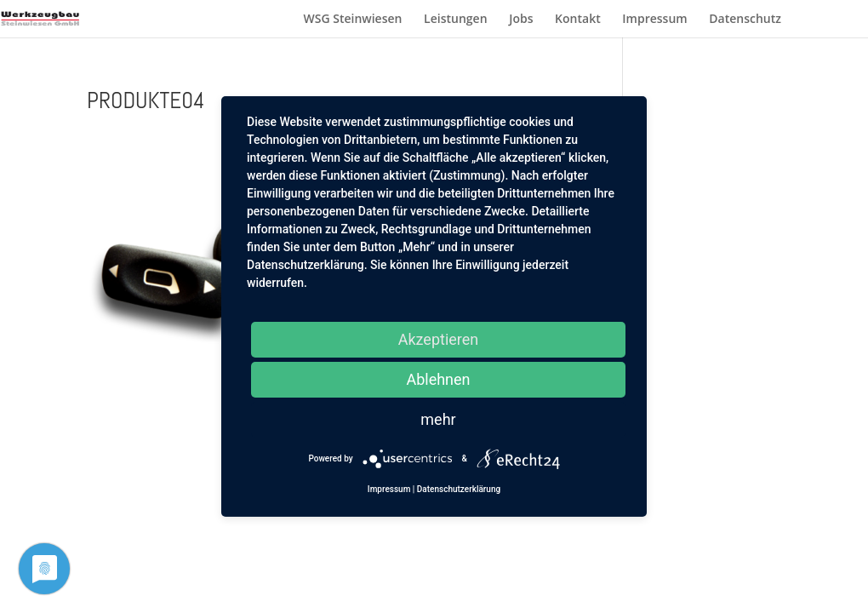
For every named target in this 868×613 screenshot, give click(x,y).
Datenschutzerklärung (459, 489)
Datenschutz (745, 20)
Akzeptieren (439, 339)
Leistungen (455, 20)
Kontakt (578, 20)
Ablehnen (438, 379)
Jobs (521, 20)
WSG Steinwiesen (352, 20)
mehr (438, 419)
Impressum (654, 20)
